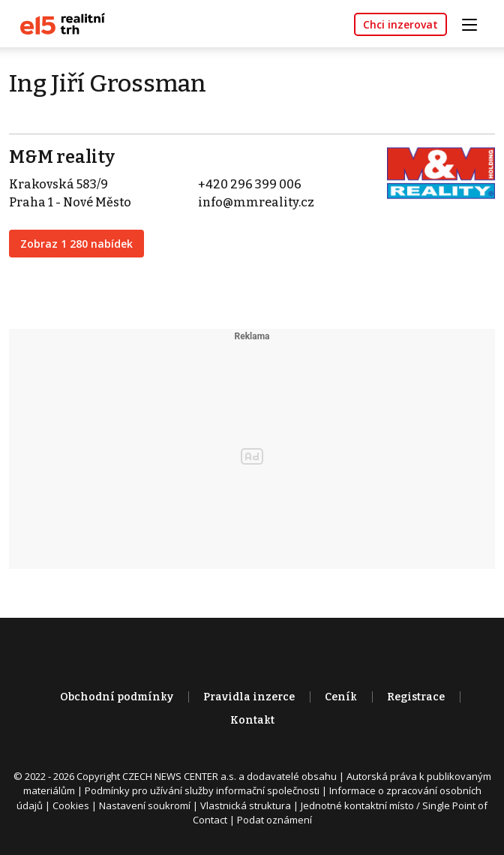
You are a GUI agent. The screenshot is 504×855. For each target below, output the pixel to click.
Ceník (341, 697)
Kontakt (252, 720)
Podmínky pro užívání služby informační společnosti (202, 790)
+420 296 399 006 (250, 184)
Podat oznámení (274, 820)
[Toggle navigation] (475, 23)
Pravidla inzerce (249, 697)
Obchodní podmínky (117, 697)
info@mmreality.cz (256, 202)
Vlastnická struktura (246, 805)
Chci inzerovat (400, 24)
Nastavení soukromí (145, 805)
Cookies (71, 805)
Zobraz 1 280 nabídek (76, 244)
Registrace (416, 697)
